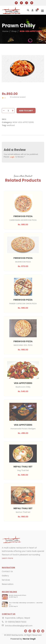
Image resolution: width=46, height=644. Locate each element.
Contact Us (7, 575)
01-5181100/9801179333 (16, 625)
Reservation (8, 588)
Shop (14, 31)
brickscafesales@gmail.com (19, 629)
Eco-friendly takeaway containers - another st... (26, 607)
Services (6, 583)
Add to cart (26, 114)
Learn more (7, 562)
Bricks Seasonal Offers (18, 599)
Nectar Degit (29, 639)
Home (5, 31)
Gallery (5, 579)
